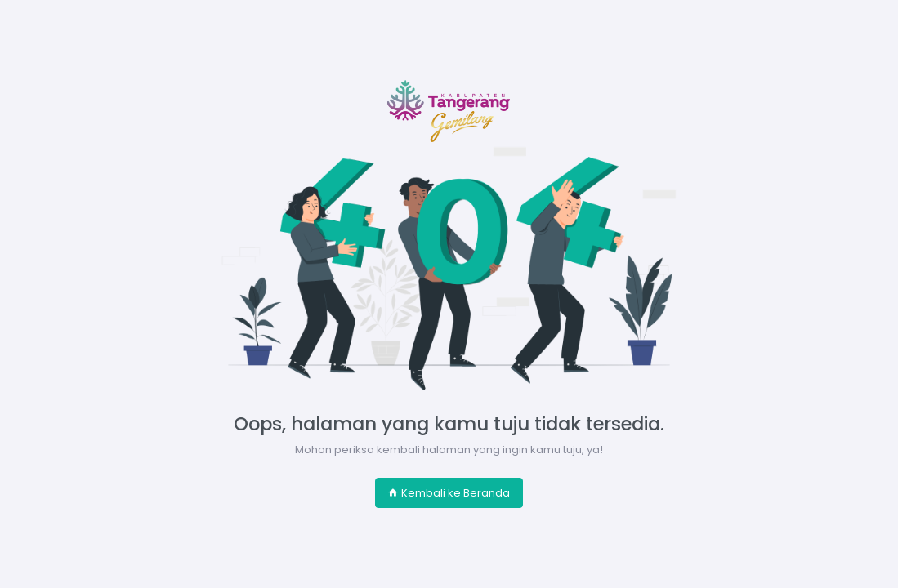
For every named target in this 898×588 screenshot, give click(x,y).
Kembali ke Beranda (449, 493)
